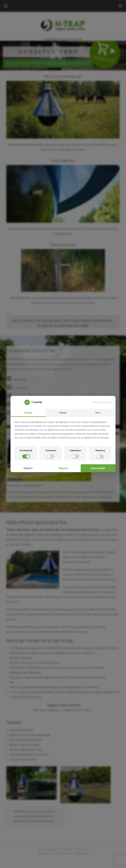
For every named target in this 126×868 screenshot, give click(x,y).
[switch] (26, 456)
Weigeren (28, 468)
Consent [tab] (28, 413)
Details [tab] (63, 413)
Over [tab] (98, 413)
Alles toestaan (98, 468)
